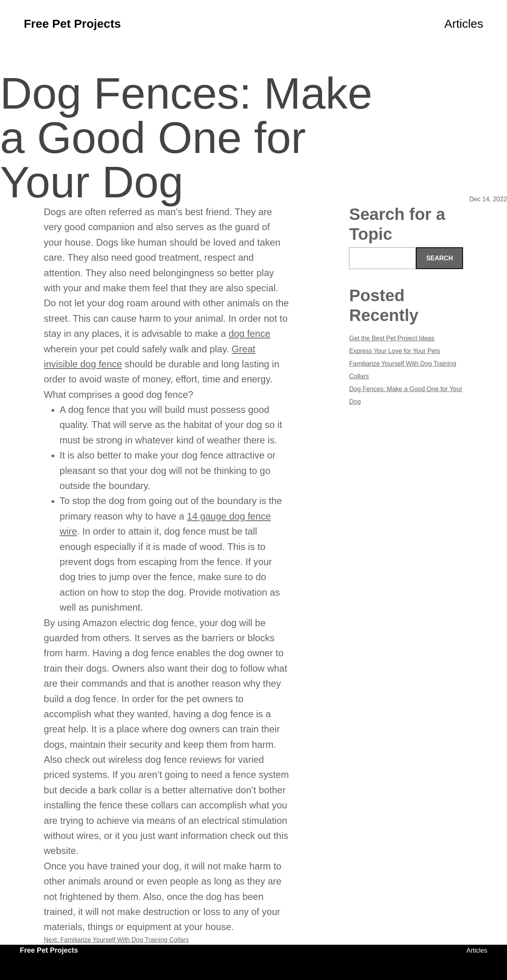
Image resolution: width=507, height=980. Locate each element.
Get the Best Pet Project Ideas (392, 338)
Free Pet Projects (72, 24)
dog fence (249, 333)
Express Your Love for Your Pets (394, 351)
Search (440, 258)
